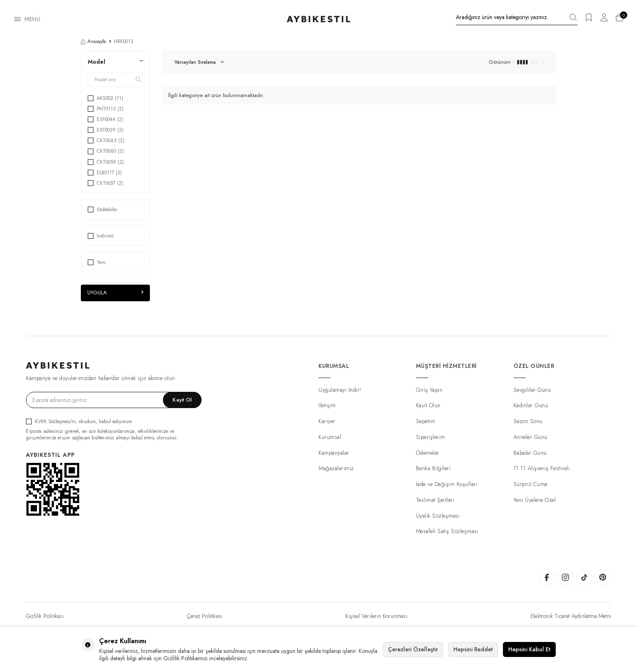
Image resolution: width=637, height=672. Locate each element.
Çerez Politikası (205, 616)
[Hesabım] (604, 20)
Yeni (97, 262)
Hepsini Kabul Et (529, 649)
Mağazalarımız (336, 469)
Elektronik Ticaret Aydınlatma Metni (571, 616)
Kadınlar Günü (531, 406)
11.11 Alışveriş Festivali (542, 469)
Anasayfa (93, 41)
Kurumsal (330, 437)
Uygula (115, 293)
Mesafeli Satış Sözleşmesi (447, 532)
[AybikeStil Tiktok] (584, 578)
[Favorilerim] (589, 20)
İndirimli (101, 236)
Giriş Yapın (429, 390)
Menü (32, 19)
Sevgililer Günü (532, 390)
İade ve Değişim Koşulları (447, 484)
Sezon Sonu (528, 421)
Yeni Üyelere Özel (535, 500)
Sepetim (426, 421)
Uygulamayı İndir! (340, 390)
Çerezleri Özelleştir (413, 649)
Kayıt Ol (182, 400)
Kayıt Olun (428, 406)
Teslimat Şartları (435, 500)
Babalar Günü (530, 453)
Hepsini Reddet (473, 649)
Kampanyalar (334, 453)
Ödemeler (428, 453)
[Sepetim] (620, 20)
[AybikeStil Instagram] (565, 578)
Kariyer (327, 421)
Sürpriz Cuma (531, 484)
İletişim (327, 406)
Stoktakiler (103, 210)
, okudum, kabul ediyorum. (80, 421)
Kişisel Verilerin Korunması (376, 616)
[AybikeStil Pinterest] (603, 578)
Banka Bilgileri (433, 469)
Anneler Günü (531, 437)
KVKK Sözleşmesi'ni (55, 421)
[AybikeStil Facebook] (547, 578)
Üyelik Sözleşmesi (438, 516)
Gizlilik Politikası (45, 616)
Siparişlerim (431, 437)
